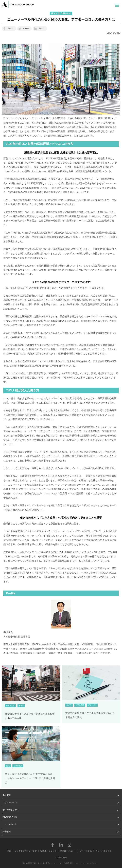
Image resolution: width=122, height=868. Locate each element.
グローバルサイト (103, 851)
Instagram (69, 845)
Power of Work (10, 817)
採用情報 (7, 832)
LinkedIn (61, 845)
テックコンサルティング (26, 851)
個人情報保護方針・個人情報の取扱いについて (40, 863)
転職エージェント (48, 851)
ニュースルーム (10, 824)
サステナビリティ (11, 810)
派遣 (9, 851)
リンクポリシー (92, 863)
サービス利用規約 (66, 863)
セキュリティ (80, 863)
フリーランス (86, 851)
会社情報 (7, 795)
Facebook (53, 845)
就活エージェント (68, 851)
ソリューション (10, 802)
